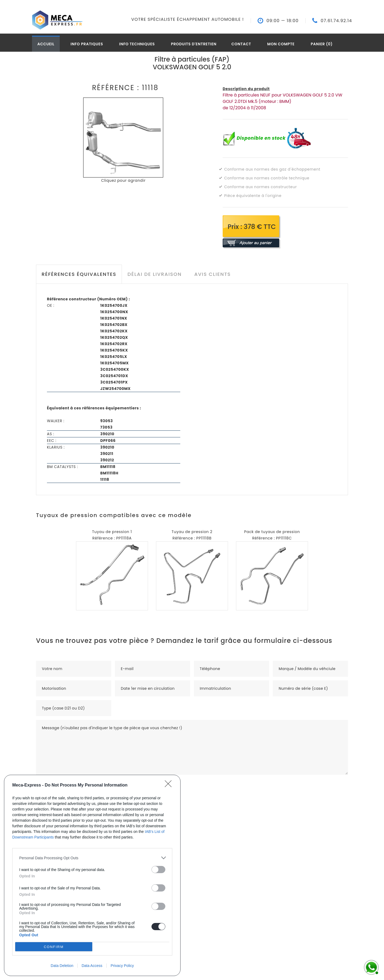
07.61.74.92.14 (336, 21)
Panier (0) (322, 44)
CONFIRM (54, 947)
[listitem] (92, 858)
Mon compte (281, 44)
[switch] (158, 870)
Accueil (46, 44)
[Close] (170, 785)
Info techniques (137, 44)
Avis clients (212, 274)
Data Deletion (62, 966)
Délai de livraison (155, 274)
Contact (241, 44)
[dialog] (92, 875)
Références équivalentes (79, 274)
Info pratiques (87, 44)
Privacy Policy (122, 966)
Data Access (92, 966)
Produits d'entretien (194, 44)
